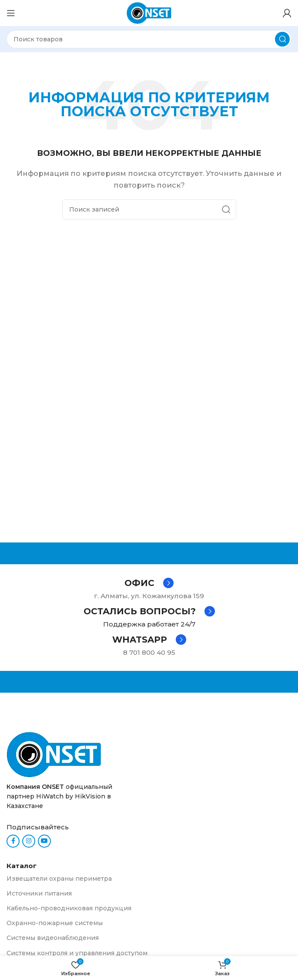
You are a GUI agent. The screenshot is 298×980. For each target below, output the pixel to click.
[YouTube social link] (44, 841)
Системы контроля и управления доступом (77, 953)
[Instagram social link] (29, 841)
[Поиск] (149, 39)
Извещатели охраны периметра (59, 879)
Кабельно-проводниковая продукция (69, 908)
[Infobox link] (149, 583)
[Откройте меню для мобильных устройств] (11, 13)
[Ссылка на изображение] (54, 754)
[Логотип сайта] (149, 12)
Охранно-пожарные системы (55, 923)
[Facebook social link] (13, 841)
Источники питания (39, 893)
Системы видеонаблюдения (53, 938)
